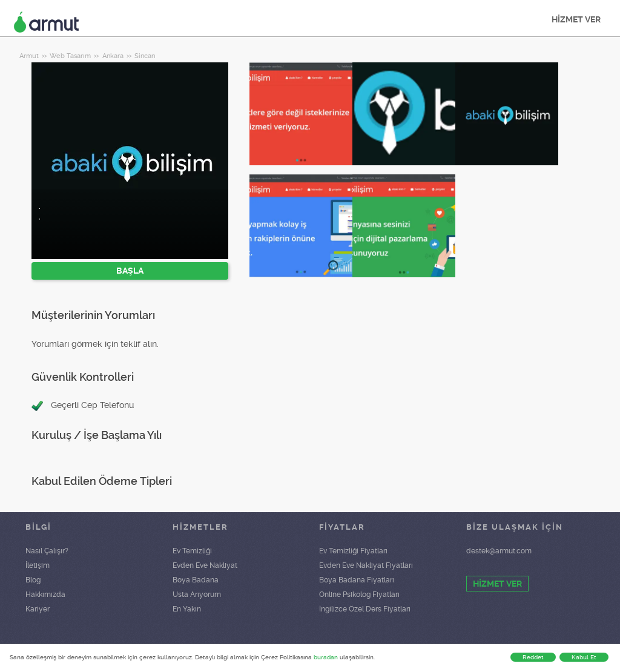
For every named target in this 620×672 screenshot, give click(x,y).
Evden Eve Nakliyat (205, 565)
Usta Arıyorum (197, 595)
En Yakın (187, 609)
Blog (33, 580)
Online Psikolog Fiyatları (359, 595)
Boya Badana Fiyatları (357, 580)
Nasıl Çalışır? (47, 551)
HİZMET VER (576, 19)
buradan (326, 657)
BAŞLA (130, 271)
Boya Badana (196, 580)
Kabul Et (584, 657)
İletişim (38, 565)
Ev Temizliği (192, 551)
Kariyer (38, 609)
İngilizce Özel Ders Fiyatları (365, 609)
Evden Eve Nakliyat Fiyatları (366, 565)
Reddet (533, 657)
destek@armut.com (499, 551)
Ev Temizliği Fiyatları (353, 551)
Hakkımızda (45, 595)
